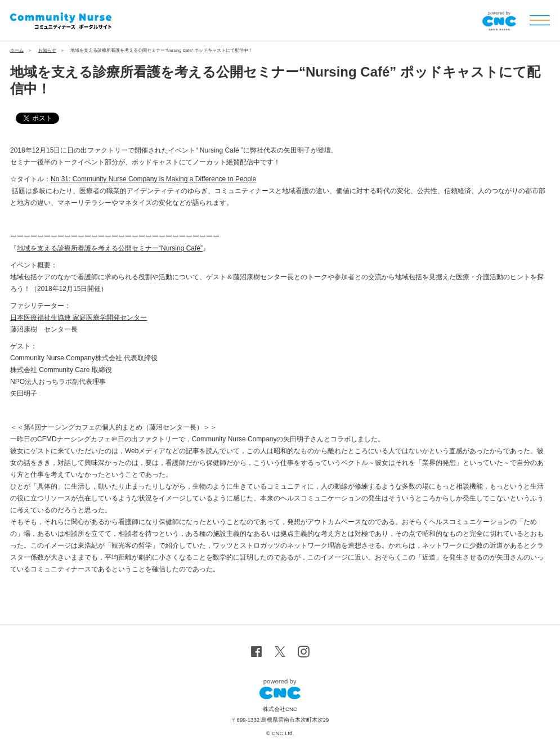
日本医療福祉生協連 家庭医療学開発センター (79, 317)
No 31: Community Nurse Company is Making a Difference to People (153, 179)
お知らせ (47, 50)
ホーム (17, 50)
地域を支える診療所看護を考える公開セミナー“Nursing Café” (110, 248)
